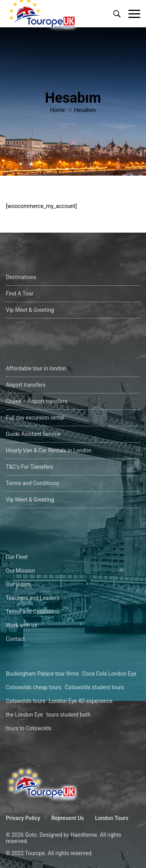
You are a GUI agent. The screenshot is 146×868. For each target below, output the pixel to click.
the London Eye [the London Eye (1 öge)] (24, 715)
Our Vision (18, 584)
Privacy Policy (23, 818)
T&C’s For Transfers (29, 467)
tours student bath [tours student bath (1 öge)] (69, 715)
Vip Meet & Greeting (30, 310)
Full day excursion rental (35, 418)
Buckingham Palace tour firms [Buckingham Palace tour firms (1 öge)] (42, 674)
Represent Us (68, 818)
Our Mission (20, 571)
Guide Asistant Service (33, 434)
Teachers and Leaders (33, 598)
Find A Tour (20, 293)
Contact (15, 639)
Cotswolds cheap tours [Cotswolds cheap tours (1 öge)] (34, 687)
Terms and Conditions (33, 483)
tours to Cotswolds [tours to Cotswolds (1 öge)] (29, 728)
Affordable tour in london (36, 368)
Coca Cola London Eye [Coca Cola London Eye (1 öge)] (109, 674)
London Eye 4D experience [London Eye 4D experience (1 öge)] (81, 701)
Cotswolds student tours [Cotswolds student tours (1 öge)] (94, 687)
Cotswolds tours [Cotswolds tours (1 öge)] (26, 701)
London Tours (112, 818)
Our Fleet (17, 557)
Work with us (21, 625)
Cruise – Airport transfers (37, 401)
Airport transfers (26, 385)
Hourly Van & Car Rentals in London (49, 450)
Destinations (21, 277)
